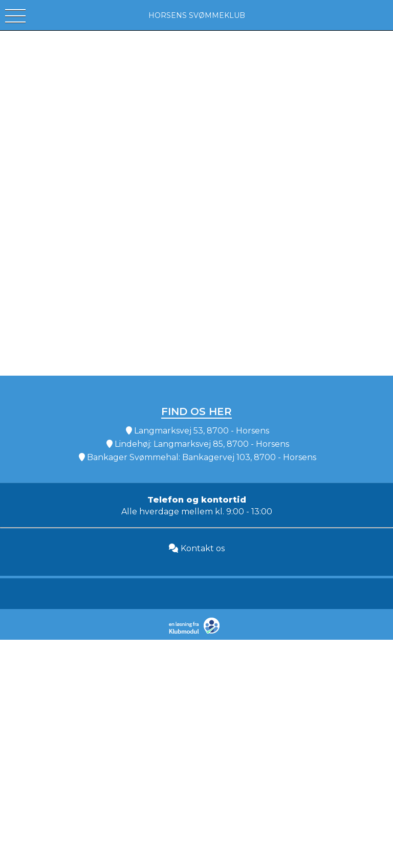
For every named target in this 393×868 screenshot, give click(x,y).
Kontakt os (196, 548)
